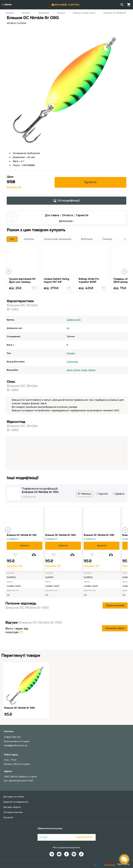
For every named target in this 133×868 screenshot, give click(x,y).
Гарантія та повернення (16, 802)
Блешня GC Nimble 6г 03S (99, 535)
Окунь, (77, 370)
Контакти (8, 817)
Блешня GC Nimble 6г (115, 13)
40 (68, 328)
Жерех (92, 370)
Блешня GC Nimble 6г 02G (60, 535)
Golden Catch (74, 320)
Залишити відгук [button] (115, 628)
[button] (9, 272)
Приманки (44, 13)
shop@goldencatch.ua (16, 745)
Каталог (26, 13)
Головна (10, 13)
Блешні (61, 13)
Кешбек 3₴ (14, 187)
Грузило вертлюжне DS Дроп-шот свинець (22, 280)
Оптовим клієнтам (13, 812)
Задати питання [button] (115, 605)
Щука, (70, 370)
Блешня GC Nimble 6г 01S (22, 535)
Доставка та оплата (14, 797)
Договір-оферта (12, 807)
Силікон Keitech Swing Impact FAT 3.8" (56, 280)
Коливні (71, 353)
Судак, (85, 370)
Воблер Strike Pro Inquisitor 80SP (89, 280)
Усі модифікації (66, 201)
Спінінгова (72, 362)
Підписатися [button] (84, 837)
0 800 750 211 (12, 737)
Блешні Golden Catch (84, 13)
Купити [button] (90, 182)
